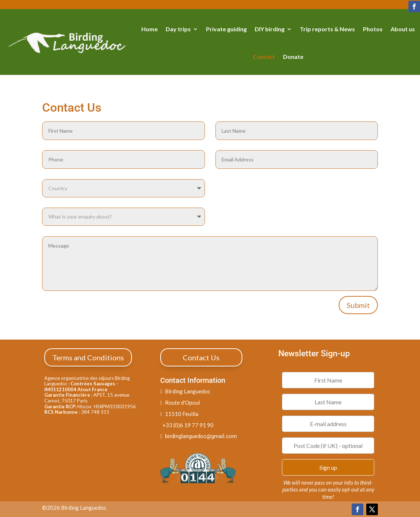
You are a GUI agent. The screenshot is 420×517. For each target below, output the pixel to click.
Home (150, 29)
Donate (293, 57)
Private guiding (226, 29)
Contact (264, 57)
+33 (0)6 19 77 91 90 (187, 425)
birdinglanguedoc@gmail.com (201, 436)
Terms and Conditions (88, 357)
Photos (373, 29)
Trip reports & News (327, 29)
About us (403, 29)
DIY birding (270, 29)
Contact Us (201, 357)
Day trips (178, 29)
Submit (358, 305)
